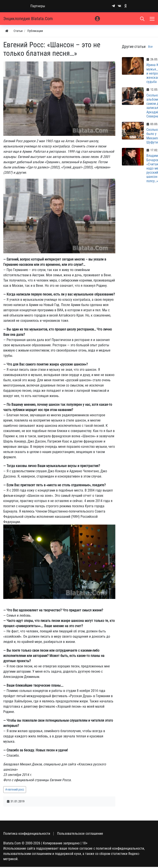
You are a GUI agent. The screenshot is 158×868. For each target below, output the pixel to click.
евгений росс (16, 789)
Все (150, 47)
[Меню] (153, 19)
